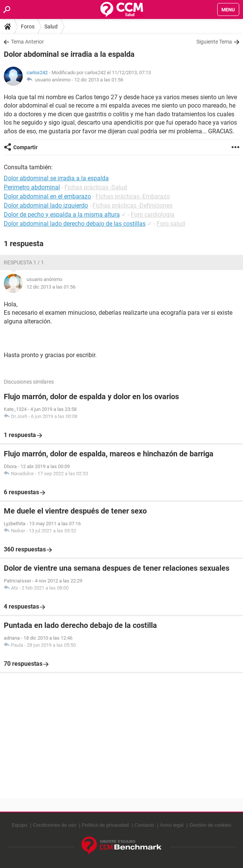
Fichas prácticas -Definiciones (132, 205)
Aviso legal (172, 825)
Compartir (25, 147)
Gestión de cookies (210, 825)
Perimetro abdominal (32, 187)
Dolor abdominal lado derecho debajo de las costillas (75, 224)
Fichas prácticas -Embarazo (133, 196)
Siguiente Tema (214, 42)
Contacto (144, 825)
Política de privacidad (105, 825)
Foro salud (171, 224)
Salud (51, 27)
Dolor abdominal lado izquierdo (46, 205)
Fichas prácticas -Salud (96, 187)
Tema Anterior (27, 42)
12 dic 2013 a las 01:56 (99, 80)
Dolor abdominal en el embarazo (47, 196)
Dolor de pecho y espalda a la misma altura (62, 215)
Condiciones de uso (55, 825)
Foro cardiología (153, 215)
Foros (28, 27)
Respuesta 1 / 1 (24, 262)
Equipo (19, 825)
